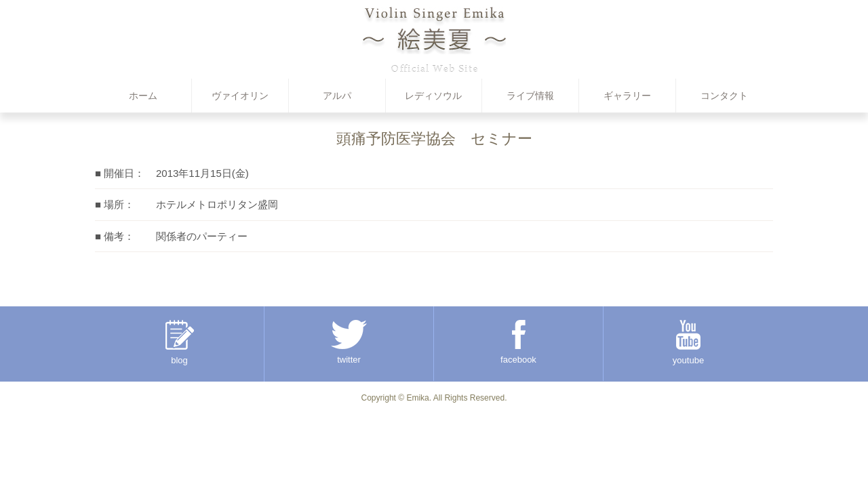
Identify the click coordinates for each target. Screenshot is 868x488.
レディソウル (433, 96)
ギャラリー (627, 96)
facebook (518, 342)
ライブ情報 (530, 96)
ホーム (143, 96)
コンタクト (724, 96)
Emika (417, 398)
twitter (349, 342)
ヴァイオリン (240, 96)
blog (180, 343)
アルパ (337, 96)
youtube (688, 343)
